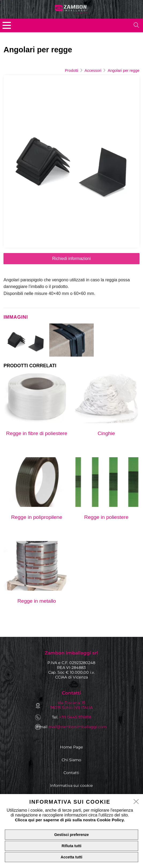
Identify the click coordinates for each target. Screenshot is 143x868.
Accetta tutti (72, 857)
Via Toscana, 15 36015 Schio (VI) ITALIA (71, 705)
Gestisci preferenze (71, 835)
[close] (136, 802)
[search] (136, 25)
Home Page (71, 747)
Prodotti (71, 70)
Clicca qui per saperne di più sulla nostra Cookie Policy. (70, 820)
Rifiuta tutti (71, 846)
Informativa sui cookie (71, 786)
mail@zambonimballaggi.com (78, 727)
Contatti (71, 773)
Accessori (93, 70)
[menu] (7, 25)
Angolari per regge (123, 70)
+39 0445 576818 (75, 717)
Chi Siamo (71, 760)
